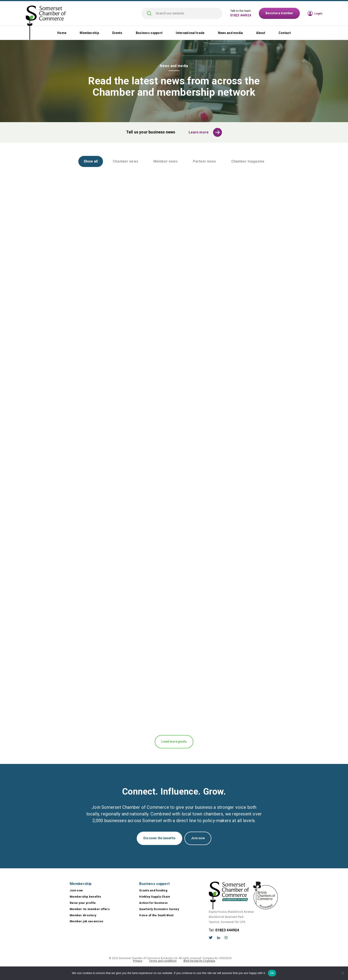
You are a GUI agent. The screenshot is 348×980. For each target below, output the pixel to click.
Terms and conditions (163, 961)
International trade (190, 33)
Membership (89, 33)
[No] (342, 973)
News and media (230, 33)
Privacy (138, 961)
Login (318, 13)
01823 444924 (241, 15)
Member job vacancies (86, 921)
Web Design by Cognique (199, 961)
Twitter (211, 938)
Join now (198, 838)
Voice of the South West (156, 915)
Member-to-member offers (90, 909)
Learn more (199, 132)
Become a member (279, 13)
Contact (285, 33)
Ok (272, 973)
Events (117, 33)
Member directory (83, 915)
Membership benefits (85, 897)
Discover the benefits (159, 838)
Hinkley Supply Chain (155, 897)
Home (62, 33)
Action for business (153, 903)
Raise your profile (83, 903)
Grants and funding (153, 890)
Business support (149, 33)
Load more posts (174, 741)
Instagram (226, 938)
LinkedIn (219, 938)
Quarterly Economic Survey (159, 909)
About (261, 33)
